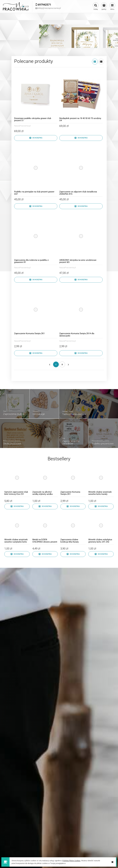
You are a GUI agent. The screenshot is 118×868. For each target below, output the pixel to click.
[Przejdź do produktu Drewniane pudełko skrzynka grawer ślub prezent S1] (36, 94)
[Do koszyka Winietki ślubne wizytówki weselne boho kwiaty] (101, 506)
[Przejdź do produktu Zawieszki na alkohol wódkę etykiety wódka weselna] (45, 481)
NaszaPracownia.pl (22, 126)
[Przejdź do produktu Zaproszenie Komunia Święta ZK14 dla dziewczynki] (81, 310)
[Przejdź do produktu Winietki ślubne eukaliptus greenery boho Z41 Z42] (101, 528)
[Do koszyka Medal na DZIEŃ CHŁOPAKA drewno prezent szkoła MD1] (45, 554)
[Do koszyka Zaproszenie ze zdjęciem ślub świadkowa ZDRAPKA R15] (81, 206)
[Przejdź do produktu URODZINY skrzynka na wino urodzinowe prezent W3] (81, 236)
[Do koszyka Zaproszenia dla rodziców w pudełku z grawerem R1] (36, 280)
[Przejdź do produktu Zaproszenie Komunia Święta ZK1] (36, 310)
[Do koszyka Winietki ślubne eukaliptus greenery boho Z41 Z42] (101, 554)
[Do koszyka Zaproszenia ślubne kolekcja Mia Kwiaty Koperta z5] (73, 554)
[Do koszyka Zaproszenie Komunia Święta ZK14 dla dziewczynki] (81, 353)
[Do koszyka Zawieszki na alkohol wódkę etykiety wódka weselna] (45, 506)
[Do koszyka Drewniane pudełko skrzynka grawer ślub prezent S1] (36, 138)
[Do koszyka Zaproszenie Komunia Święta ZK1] (36, 353)
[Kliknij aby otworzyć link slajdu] (59, 31)
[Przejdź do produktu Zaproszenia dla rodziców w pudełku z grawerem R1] (36, 236)
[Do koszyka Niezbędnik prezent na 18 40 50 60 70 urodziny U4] (81, 138)
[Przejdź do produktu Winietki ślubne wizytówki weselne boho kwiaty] (101, 481)
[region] (59, 35)
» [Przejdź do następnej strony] (68, 364)
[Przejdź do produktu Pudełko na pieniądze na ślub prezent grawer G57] (36, 168)
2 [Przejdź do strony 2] (62, 364)
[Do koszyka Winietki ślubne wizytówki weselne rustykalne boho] (17, 554)
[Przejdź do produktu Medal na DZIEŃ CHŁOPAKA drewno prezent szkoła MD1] (45, 528)
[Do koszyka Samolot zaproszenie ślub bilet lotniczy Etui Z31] (17, 506)
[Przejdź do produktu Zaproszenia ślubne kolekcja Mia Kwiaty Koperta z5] (73, 528)
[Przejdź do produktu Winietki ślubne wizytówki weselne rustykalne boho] (17, 528)
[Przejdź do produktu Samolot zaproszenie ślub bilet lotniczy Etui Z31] (17, 481)
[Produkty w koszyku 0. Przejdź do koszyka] (104, 6)
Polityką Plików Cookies (71, 861)
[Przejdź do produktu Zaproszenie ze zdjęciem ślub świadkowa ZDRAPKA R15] (81, 168)
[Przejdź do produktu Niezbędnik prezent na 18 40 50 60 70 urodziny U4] (81, 94)
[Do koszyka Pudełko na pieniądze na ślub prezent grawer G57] (36, 206)
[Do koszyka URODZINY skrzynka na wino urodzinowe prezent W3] (81, 280)
